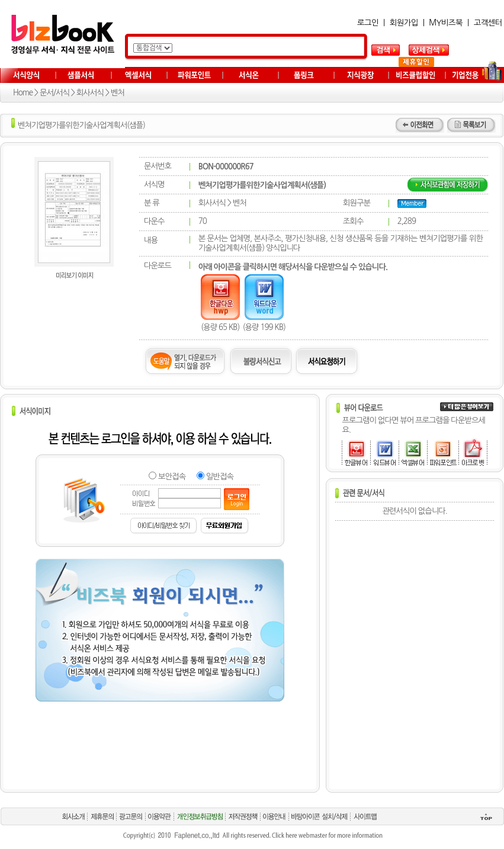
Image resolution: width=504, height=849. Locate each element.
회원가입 (404, 23)
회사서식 (90, 93)
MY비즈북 (446, 23)
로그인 (368, 23)
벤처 (118, 93)
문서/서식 (54, 93)
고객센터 (488, 23)
